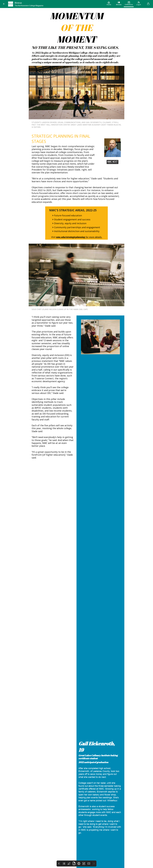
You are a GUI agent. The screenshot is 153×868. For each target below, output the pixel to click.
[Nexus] (55, 4)
